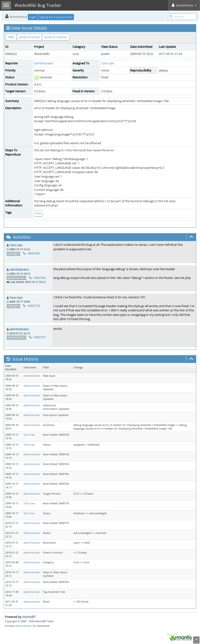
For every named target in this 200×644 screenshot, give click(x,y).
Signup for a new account (56, 17)
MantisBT (29, 617)
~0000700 (33, 253)
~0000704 (39, 278)
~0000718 (33, 306)
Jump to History (56, 37)
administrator (44, 63)
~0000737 (39, 337)
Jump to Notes (29, 37)
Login (33, 17)
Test (38, 213)
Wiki (11, 37)
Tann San (108, 63)
